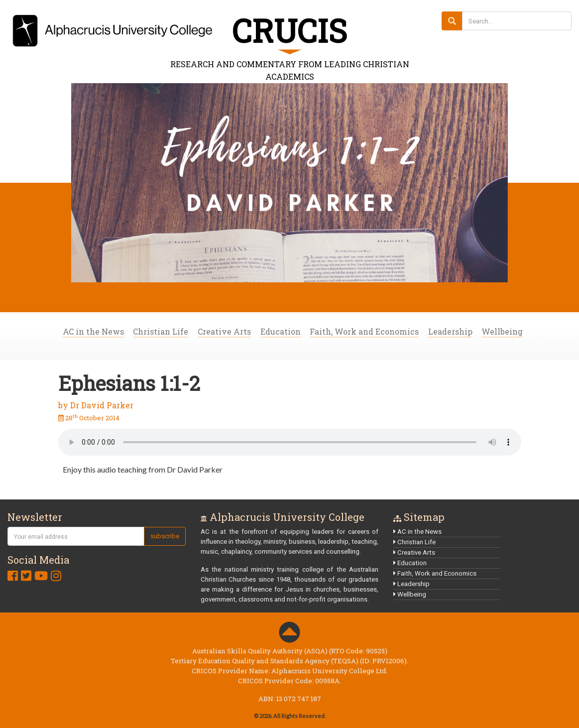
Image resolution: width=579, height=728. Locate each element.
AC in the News (93, 331)
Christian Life (161, 331)
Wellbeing (502, 331)
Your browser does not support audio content (290, 442)
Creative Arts (224, 331)
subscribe (165, 536)
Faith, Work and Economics (364, 331)
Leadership (450, 331)
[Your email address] (76, 536)
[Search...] (517, 21)
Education (281, 331)
